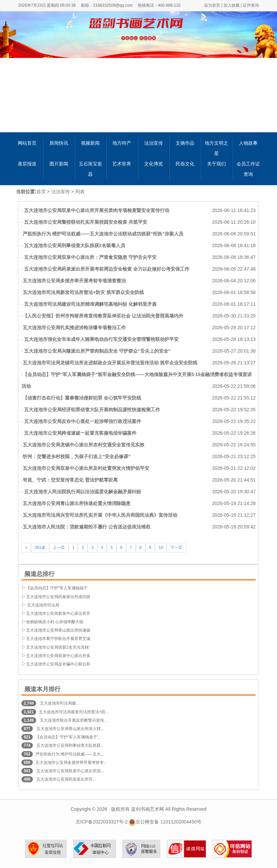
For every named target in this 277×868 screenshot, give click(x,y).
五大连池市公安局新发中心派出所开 (58, 613)
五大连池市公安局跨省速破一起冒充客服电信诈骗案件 (80, 433)
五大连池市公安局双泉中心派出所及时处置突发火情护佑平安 (86, 468)
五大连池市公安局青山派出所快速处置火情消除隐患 (77, 503)
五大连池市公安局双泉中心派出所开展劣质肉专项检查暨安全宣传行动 (96, 210)
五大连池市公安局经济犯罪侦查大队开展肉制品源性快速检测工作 (91, 410)
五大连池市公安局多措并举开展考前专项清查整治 (74, 281)
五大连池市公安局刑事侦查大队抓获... (70, 745)
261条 (40, 548)
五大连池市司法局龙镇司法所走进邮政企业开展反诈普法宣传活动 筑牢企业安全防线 (110, 363)
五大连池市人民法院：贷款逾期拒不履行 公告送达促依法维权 (87, 527)
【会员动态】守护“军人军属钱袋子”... (69, 737)
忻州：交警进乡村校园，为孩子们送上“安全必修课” (77, 456)
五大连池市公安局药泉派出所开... (66, 779)
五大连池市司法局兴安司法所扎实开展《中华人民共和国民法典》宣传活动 (100, 515)
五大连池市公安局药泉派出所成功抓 (58, 597)
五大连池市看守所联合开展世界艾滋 (58, 639)
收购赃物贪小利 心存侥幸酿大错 (55, 622)
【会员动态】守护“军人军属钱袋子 (57, 588)
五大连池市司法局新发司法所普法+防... (74, 712)
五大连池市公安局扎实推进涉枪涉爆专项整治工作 (74, 328)
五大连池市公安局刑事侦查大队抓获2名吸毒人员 (74, 245)
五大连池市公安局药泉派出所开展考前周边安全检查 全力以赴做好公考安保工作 (106, 269)
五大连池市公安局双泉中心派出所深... (70, 771)
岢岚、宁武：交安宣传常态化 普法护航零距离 (70, 480)
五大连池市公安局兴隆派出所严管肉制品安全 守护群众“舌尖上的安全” (97, 351)
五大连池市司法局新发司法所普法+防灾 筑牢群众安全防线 (83, 292)
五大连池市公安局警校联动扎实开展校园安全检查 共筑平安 (85, 222)
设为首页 (212, 5)
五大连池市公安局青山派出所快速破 (58, 630)
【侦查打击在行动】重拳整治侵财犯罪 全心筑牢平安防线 (82, 398)
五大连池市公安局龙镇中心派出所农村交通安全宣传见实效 (84, 445)
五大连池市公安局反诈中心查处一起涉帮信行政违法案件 (82, 421)
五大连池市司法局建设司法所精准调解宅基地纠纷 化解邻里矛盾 (90, 304)
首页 (41, 192)
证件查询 (251, 5)
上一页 (59, 548)
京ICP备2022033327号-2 (102, 822)
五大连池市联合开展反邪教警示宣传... (73, 720)
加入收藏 (232, 5)
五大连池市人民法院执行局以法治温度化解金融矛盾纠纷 (82, 492)
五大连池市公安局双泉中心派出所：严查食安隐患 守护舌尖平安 (90, 257)
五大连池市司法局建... (59, 703)
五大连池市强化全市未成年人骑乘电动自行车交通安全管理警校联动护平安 (101, 339)
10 (161, 548)
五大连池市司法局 (43, 605)
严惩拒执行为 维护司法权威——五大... (70, 754)
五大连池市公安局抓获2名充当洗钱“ (58, 647)
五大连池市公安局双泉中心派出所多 (58, 656)
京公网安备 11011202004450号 (165, 822)
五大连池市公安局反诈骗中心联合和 (58, 664)
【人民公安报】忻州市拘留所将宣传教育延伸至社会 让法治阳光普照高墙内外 (103, 316)
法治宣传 (61, 192)
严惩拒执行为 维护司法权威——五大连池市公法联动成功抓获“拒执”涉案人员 (103, 234)
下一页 (176, 548)
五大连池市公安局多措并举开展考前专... (71, 763)
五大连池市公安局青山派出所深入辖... (70, 729)
